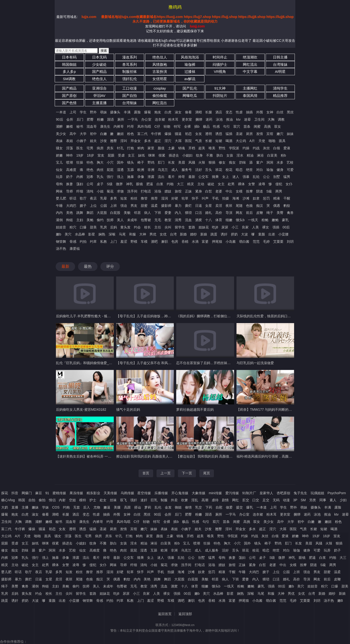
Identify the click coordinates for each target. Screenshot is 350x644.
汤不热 (61, 249)
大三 (180, 184)
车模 (144, 242)
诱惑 (219, 134)
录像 (141, 177)
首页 (146, 473)
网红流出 (250, 64)
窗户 (260, 162)
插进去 (174, 155)
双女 (278, 126)
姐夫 (93, 141)
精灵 (191, 184)
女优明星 (160, 79)
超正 (158, 141)
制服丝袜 (130, 71)
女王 (131, 155)
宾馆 (270, 134)
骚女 (59, 148)
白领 (277, 148)
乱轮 (256, 177)
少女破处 (99, 64)
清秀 (178, 220)
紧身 (199, 191)
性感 (216, 126)
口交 (256, 500)
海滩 (236, 198)
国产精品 (99, 71)
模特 (83, 500)
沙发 (104, 141)
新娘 (204, 234)
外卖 (174, 500)
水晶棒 (80, 234)
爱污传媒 (232, 493)
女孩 (230, 155)
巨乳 (154, 500)
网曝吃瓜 (190, 96)
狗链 (70, 220)
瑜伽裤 (190, 64)
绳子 (270, 213)
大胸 (271, 119)
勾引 (227, 126)
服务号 (187, 170)
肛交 (246, 500)
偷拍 (42, 500)
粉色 (131, 134)
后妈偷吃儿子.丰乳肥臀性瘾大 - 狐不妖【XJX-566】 (95, 316)
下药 (209, 507)
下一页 (187, 473)
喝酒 (229, 141)
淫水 (240, 155)
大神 (143, 234)
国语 (111, 119)
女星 (209, 206)
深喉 (112, 234)
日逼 (199, 206)
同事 (323, 500)
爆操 (168, 134)
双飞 (123, 500)
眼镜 (140, 184)
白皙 (209, 191)
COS (56, 507)
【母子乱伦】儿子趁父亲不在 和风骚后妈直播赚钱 (154, 363)
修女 (222, 162)
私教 (104, 242)
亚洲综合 (99, 88)
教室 (168, 220)
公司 (90, 184)
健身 (280, 170)
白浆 (160, 184)
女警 (252, 184)
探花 (5, 493)
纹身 (199, 155)
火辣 (202, 162)
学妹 (45, 507)
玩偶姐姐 (317, 493)
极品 (206, 126)
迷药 (209, 119)
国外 (120, 162)
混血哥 (92, 126)
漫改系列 (130, 57)
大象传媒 (199, 493)
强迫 (124, 206)
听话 (73, 198)
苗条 (247, 126)
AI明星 (280, 71)
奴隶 (256, 198)
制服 (164, 500)
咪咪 (152, 155)
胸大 (100, 162)
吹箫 (184, 500)
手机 (215, 198)
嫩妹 (35, 507)
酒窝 (199, 220)
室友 (101, 155)
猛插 (229, 134)
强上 (120, 177)
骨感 (73, 242)
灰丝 (266, 148)
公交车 (203, 177)
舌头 (209, 170)
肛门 (161, 162)
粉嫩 (100, 119)
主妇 (80, 220)
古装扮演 (160, 71)
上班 (114, 206)
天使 (262, 141)
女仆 (289, 184)
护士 (93, 500)
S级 (109, 184)
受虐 (121, 155)
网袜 (59, 191)
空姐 (72, 500)
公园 (104, 206)
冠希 (90, 177)
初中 (93, 134)
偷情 (188, 507)
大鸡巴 (71, 206)
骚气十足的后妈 (128, 410)
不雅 (210, 155)
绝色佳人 (160, 57)
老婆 (219, 191)
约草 (93, 242)
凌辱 (262, 184)
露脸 (137, 112)
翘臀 (114, 141)
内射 (62, 500)
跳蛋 (214, 234)
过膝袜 (190, 71)
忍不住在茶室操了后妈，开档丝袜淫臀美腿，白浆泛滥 (217, 363)
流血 (188, 220)
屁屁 (110, 170)
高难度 (71, 170)
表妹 (59, 141)
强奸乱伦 (130, 79)
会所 (70, 119)
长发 (171, 162)
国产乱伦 (190, 88)
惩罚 (266, 198)
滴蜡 (199, 112)
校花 (229, 170)
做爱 (229, 507)
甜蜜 (144, 206)
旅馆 (178, 191)
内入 (178, 213)
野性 (222, 148)
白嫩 (104, 134)
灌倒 (59, 220)
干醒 (287, 198)
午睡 (59, 206)
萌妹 (104, 112)
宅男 (90, 148)
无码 (276, 500)
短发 (124, 198)
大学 (83, 134)
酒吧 (154, 242)
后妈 (114, 227)
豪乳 (285, 220)
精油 (250, 155)
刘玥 (290, 242)
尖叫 (168, 227)
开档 (192, 148)
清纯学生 (280, 88)
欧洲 (141, 170)
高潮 (205, 500)
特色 (90, 162)
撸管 (144, 198)
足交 (266, 500)
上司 (73, 112)
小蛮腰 (283, 234)
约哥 (131, 126)
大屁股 (102, 213)
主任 (158, 227)
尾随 (239, 206)
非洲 (151, 170)
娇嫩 (59, 155)
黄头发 (125, 227)
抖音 (15, 493)
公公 (266, 177)
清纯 (90, 191)
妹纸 (141, 155)
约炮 (66, 507)
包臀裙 (146, 220)
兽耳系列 (130, 64)
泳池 (219, 119)
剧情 (225, 500)
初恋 (188, 134)
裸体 (241, 184)
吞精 (185, 242)
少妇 (343, 500)
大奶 (5, 507)
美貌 (127, 213)
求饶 (120, 191)
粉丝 (134, 198)
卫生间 (259, 119)
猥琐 (188, 213)
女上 (226, 177)
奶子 (70, 177)
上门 (114, 242)
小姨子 (81, 141)
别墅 (277, 177)
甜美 (93, 227)
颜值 (161, 148)
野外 (93, 112)
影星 (92, 234)
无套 (77, 507)
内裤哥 (119, 126)
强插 (276, 227)
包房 (175, 242)
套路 (192, 227)
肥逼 (150, 184)
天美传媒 (110, 493)
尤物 (97, 507)
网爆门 (27, 493)
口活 (199, 213)
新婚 (183, 234)
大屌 (178, 141)
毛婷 (266, 242)
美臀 (280, 213)
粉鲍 (265, 220)
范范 (256, 242)
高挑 (267, 126)
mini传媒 (215, 493)
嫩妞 (120, 134)
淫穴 (168, 141)
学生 (83, 112)
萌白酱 (244, 242)
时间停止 (220, 57)
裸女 (266, 227)
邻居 (137, 213)
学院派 (234, 148)
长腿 (209, 112)
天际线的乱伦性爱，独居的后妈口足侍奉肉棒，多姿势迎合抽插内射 (288, 316)
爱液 (287, 148)
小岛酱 (231, 242)
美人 (120, 220)
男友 (134, 206)
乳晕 (104, 198)
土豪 (171, 148)
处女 (103, 500)
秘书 (80, 126)
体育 (219, 220)
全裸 (187, 126)
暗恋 (239, 170)
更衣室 (187, 119)
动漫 (286, 500)
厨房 (249, 134)
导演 (229, 213)
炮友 (158, 112)
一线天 (253, 220)
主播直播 (99, 103)
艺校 (290, 162)
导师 (70, 191)
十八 (209, 220)
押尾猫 (217, 242)
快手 (195, 198)
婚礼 (209, 213)
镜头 (131, 162)
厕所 (121, 119)
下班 (158, 213)
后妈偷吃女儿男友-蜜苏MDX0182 (81, 410)
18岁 (90, 155)
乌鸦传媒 (127, 493)
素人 (333, 500)
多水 (148, 141)
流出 (161, 177)
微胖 (119, 184)
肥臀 (90, 119)
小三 (235, 227)
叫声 (205, 198)
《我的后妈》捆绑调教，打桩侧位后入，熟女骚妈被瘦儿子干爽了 (226, 316)
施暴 (131, 177)
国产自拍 (130, 96)
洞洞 (270, 162)
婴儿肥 (61, 198)
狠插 (212, 162)
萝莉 (148, 507)
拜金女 (136, 141)
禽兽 (290, 213)
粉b (283, 155)
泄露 (151, 177)
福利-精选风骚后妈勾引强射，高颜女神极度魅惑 (273, 456)
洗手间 (132, 191)
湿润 (165, 198)
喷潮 (70, 162)
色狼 (249, 206)
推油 (229, 119)
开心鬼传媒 (180, 493)
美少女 (61, 134)
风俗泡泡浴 (190, 57)
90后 (60, 119)
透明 (209, 134)
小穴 (110, 162)
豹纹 (287, 206)
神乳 (130, 184)
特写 (177, 126)
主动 (201, 184)
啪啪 (272, 141)
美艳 (70, 213)
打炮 (131, 148)
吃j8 (215, 227)
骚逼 (178, 134)
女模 (239, 191)
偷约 (100, 220)
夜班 (229, 206)
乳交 (199, 507)
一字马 (133, 119)
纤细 (80, 191)
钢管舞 (61, 242)
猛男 (287, 177)
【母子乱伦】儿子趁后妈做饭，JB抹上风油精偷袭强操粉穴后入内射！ (169, 316)
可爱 (290, 170)
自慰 (219, 507)
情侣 (52, 500)
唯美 (212, 148)
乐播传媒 (161, 493)
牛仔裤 (156, 134)
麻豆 (39, 493)
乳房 (104, 227)
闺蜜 (257, 126)
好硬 (175, 198)
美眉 (182, 162)
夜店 (93, 198)
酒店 (219, 112)
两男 (279, 191)
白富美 (272, 155)
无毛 (158, 220)
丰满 (127, 112)
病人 (148, 213)
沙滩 (246, 198)
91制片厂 (249, 493)
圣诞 (239, 134)
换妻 (70, 184)
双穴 (237, 126)
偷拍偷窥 (160, 96)
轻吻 (167, 126)
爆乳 (250, 507)
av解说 (190, 79)
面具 (282, 141)
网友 (239, 213)
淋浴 (260, 155)
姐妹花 (204, 227)
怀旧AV (100, 96)
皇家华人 (266, 493)
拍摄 (226, 198)
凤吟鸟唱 (144, 126)
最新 (192, 177)
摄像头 (115, 112)
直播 (15, 507)
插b (197, 126)
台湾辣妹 (280, 64)
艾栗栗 (278, 242)
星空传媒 (144, 493)
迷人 (236, 177)
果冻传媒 (76, 493)
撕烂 (188, 206)
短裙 (219, 141)
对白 (260, 170)
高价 (219, 213)
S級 (269, 191)
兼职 (165, 242)
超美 (202, 148)
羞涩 (124, 242)
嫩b (59, 234)
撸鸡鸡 (175, 7)
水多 (280, 162)
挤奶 (234, 234)
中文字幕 (250, 71)
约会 (137, 227)
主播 (25, 507)
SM (303, 500)
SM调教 (69, 79)
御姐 (178, 507)
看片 (171, 177)
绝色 (90, 170)
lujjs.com (89, 17)
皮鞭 (260, 213)
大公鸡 (241, 141)
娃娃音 (61, 227)
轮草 (185, 198)
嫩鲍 (275, 220)
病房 (100, 148)
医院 (188, 141)
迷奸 (144, 500)
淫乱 (195, 500)
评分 (110, 266)
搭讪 (138, 507)
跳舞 (80, 213)
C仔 (157, 126)
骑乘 (215, 177)
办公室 (146, 119)
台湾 (173, 234)
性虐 (239, 112)
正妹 (188, 191)
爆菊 (148, 112)
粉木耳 (173, 119)
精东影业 (93, 493)
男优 (153, 234)
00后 (286, 227)
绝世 (249, 170)
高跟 (127, 507)
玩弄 (59, 177)
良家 (245, 227)
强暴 (246, 177)
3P (295, 500)
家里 (151, 148)
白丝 (280, 112)
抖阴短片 (220, 96)
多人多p (69, 71)
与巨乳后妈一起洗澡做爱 (255, 363)
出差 (272, 234)
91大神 (220, 88)
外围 (260, 112)
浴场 (158, 191)
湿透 (120, 170)
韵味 (243, 162)
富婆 (205, 242)
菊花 (110, 191)
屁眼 (111, 155)
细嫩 (229, 220)
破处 (211, 184)
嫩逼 (107, 507)
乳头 (100, 177)
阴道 (260, 191)
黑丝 (290, 112)
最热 (88, 266)
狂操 (80, 162)
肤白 (220, 155)
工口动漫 (130, 88)
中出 (229, 191)
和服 (132, 234)
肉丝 (100, 170)
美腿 (117, 507)
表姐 (70, 141)
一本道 (61, 112)
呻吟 (70, 155)
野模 (134, 242)
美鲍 (90, 220)
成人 (175, 170)
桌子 (100, 184)
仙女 (59, 170)
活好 (199, 170)
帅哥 (182, 177)
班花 (219, 170)
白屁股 (115, 213)
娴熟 (102, 234)
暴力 (178, 206)
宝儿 (59, 162)
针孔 (120, 148)
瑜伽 (270, 170)
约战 (256, 148)
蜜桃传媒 (59, 493)
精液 (277, 198)
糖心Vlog (8, 500)
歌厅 (83, 198)
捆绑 (199, 119)
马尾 (122, 234)
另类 (313, 500)
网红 (236, 500)
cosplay (160, 88)
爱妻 (168, 213)
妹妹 (290, 134)
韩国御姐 (69, 64)
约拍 (83, 242)
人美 (255, 227)
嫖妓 (168, 191)
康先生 (105, 126)
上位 (93, 206)
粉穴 (73, 227)
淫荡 (70, 148)
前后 (249, 213)
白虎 (168, 112)
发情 (260, 134)
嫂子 (83, 206)
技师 (110, 220)
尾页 (207, 473)
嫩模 (70, 126)
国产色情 (69, 103)
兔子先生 (300, 493)
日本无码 (99, 57)
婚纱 (193, 234)
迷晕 (247, 119)
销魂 (182, 148)
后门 (80, 119)
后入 (87, 507)
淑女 (178, 112)
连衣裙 (160, 119)
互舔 (131, 170)
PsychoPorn (337, 493)
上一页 (166, 473)
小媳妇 (187, 155)
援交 (239, 507)
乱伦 (158, 507)
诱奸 (224, 234)
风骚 (192, 162)
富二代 (142, 134)
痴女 (232, 162)
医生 (80, 148)
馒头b (240, 220)
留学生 (180, 227)
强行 (110, 177)
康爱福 (75, 249)
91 (47, 493)
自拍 (32, 500)
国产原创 (69, 96)
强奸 (134, 500)
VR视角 (220, 71)
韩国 (22, 500)
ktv (238, 119)
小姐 (100, 191)
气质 (199, 141)
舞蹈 (90, 213)
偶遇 (277, 206)
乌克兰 (163, 170)
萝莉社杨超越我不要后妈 (195, 410)
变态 (229, 112)
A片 (252, 141)
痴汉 (260, 206)
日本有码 (69, 57)
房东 (110, 148)
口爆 (83, 227)
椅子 (141, 162)
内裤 (80, 177)
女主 (221, 184)
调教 (281, 119)
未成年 (132, 220)
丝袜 (113, 500)
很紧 (162, 155)
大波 (245, 234)
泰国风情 (250, 96)
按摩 (249, 191)
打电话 (146, 191)
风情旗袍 (160, 64)
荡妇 (80, 184)
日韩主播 (280, 57)
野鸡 (151, 162)
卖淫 (219, 206)
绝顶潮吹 (250, 57)
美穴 (68, 234)
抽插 (249, 112)
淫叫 (124, 141)
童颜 (262, 234)
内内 (59, 213)
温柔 (154, 206)
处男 (231, 184)
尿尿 (225, 227)
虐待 (215, 500)
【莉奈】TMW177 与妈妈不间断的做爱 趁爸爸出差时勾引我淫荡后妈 (289, 410)
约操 (246, 148)
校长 (148, 227)
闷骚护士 (220, 64)
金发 (168, 507)
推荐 (154, 198)
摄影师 (166, 206)
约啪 (170, 184)
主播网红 (250, 88)
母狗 (59, 184)
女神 (270, 112)
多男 (114, 198)
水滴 (195, 242)
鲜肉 (141, 148)
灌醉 (59, 126)
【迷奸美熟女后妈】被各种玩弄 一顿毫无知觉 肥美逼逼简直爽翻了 (106, 456)
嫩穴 (280, 134)
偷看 (188, 112)
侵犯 (279, 184)
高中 (73, 134)
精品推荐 (280, 96)
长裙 (209, 141)
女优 (163, 234)
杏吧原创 (283, 493)
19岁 (80, 155)
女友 (199, 134)
